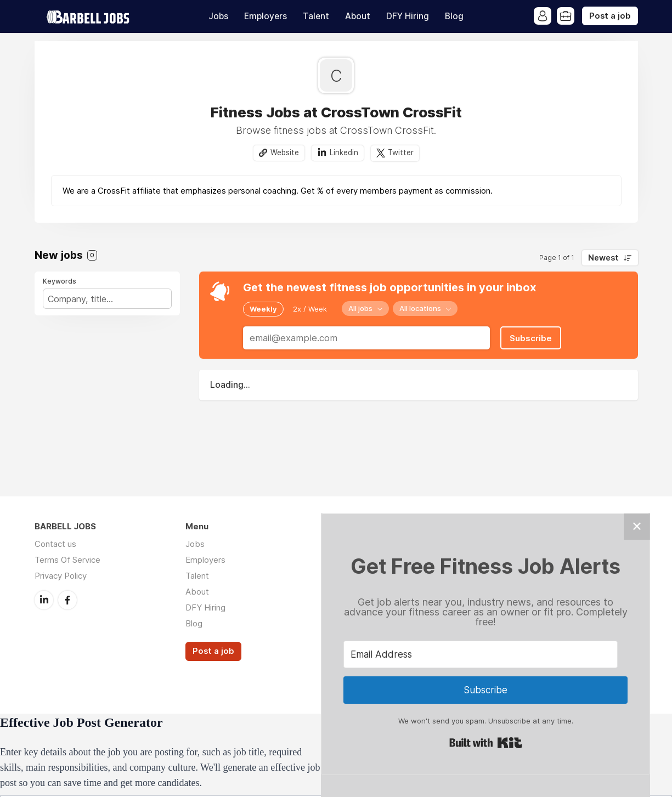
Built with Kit (486, 743)
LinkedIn (44, 600)
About (358, 16)
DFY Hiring (408, 16)
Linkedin (344, 152)
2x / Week (310, 309)
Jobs (218, 16)
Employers (266, 16)
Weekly (263, 309)
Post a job (610, 16)
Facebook (67, 600)
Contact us (55, 544)
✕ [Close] (637, 526)
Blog (454, 16)
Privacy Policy (61, 576)
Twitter (401, 152)
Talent (316, 16)
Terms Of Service (67, 560)
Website (285, 152)
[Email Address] (481, 654)
